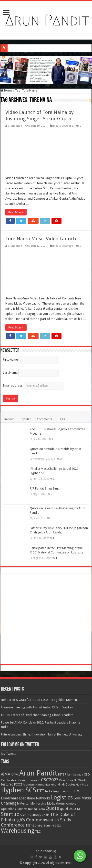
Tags (61, 419)
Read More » (16, 212)
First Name (10, 360)
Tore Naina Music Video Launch (41, 239)
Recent (9, 419)
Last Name (10, 373)
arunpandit (15, 126)
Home (6, 90)
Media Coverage (63, 126)
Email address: (34, 385)
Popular (25, 419)
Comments (44, 419)
